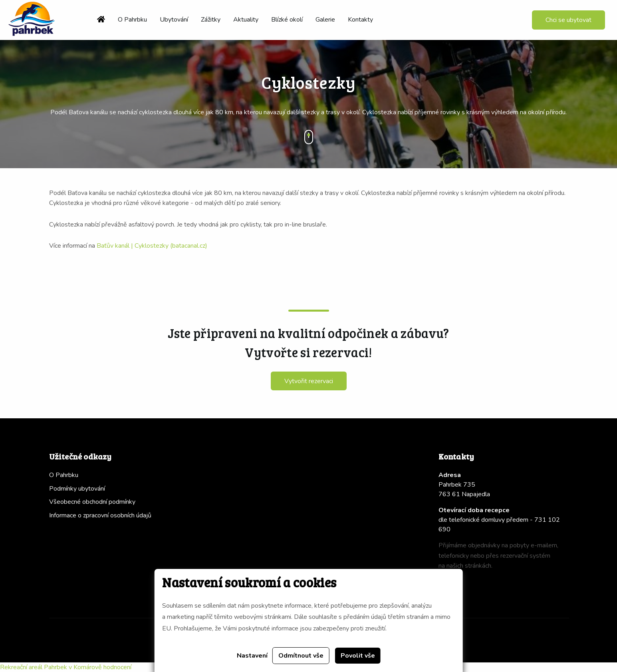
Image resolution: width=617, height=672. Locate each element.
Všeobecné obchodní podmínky (92, 502)
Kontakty (360, 20)
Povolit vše (358, 656)
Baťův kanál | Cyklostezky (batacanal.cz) (152, 246)
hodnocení (117, 667)
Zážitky (211, 20)
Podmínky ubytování (77, 489)
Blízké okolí (287, 20)
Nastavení (252, 656)
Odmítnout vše (301, 656)
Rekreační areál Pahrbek (34, 667)
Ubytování (174, 20)
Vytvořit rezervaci (309, 381)
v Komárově (85, 667)
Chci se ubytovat (568, 20)
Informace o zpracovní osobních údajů (100, 515)
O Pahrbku (132, 20)
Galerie (325, 20)
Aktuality (246, 20)
